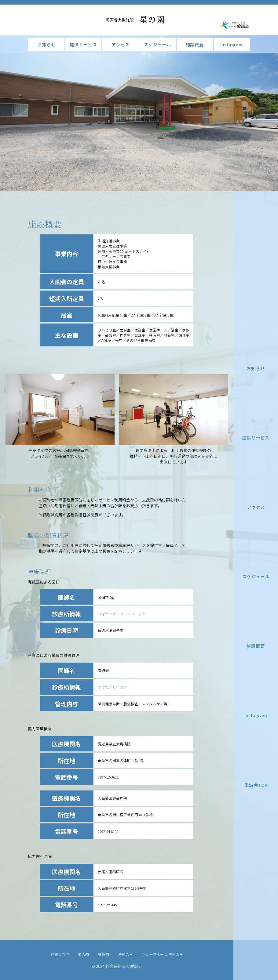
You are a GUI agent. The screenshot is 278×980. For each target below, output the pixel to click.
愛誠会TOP (256, 785)
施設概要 (256, 646)
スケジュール (256, 576)
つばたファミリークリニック (122, 614)
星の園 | (88, 954)
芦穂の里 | (130, 954)
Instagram (256, 715)
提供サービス (256, 438)
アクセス (256, 507)
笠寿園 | (108, 954)
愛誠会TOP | (64, 954)
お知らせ (256, 368)
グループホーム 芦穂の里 (163, 954)
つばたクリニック (112, 687)
